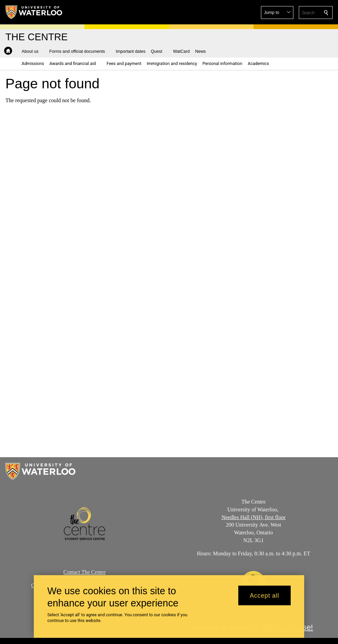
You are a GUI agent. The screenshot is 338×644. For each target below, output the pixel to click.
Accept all (264, 599)
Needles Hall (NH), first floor (254, 517)
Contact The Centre (85, 572)
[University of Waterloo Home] (34, 12)
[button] (277, 13)
